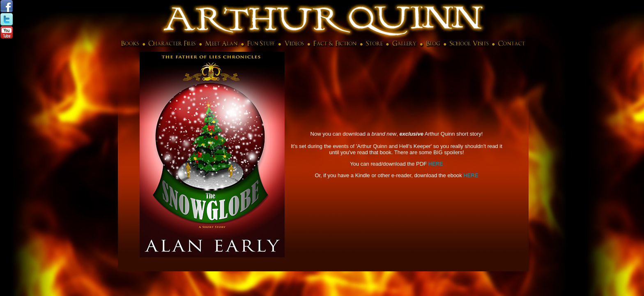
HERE (436, 164)
